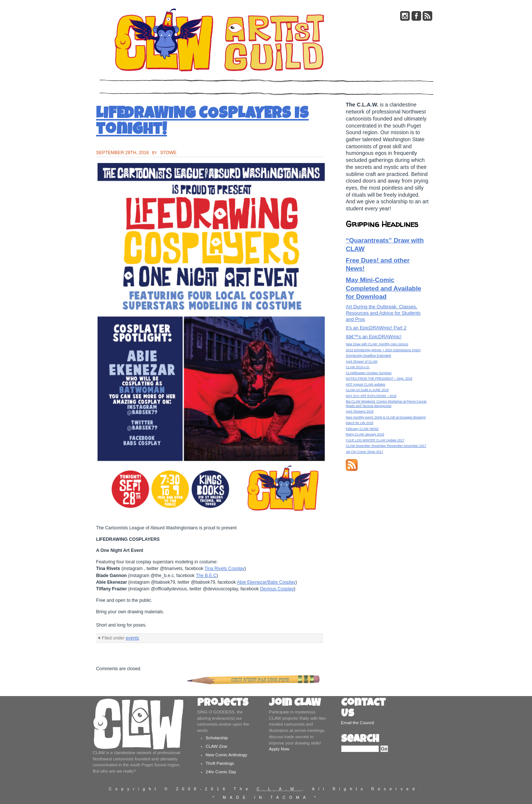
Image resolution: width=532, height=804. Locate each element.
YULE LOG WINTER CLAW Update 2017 (375, 440)
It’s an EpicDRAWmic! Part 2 (376, 328)
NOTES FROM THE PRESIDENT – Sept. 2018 (379, 379)
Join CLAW (295, 704)
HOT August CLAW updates (366, 384)
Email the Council (358, 723)
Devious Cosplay (277, 589)
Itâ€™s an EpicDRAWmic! (374, 337)
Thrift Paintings (220, 763)
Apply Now (279, 749)
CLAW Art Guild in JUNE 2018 (367, 390)
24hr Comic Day (221, 772)
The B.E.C (206, 576)
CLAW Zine (216, 746)
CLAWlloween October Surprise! (369, 373)
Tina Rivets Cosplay (224, 569)
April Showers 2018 (360, 411)
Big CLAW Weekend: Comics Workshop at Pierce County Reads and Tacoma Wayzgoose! (386, 403)
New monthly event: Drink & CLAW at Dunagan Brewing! (386, 417)
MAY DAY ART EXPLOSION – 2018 (371, 396)
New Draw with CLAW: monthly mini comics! (377, 344)
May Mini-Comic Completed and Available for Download (383, 288)
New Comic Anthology (227, 755)
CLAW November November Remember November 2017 (386, 446)
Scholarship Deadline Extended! (369, 356)
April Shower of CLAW (362, 362)
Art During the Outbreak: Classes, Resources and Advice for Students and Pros (383, 313)
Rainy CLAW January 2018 (365, 434)
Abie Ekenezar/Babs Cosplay (266, 582)
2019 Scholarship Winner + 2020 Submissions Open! (383, 350)
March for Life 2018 (359, 423)
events (132, 638)
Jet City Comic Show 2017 (364, 452)
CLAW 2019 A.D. (358, 367)
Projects (223, 704)
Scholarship (217, 738)
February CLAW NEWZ (362, 429)
